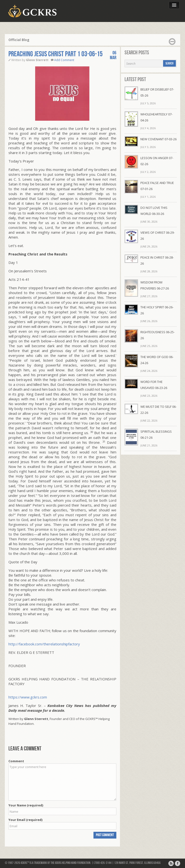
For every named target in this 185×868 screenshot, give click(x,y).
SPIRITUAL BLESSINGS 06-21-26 (156, 434)
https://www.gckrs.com (28, 697)
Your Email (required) (25, 820)
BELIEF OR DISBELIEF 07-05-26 (157, 92)
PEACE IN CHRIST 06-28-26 (157, 260)
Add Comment (64, 60)
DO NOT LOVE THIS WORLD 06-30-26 (154, 211)
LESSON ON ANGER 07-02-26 (157, 161)
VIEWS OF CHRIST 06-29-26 (158, 236)
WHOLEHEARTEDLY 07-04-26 (156, 117)
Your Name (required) (26, 805)
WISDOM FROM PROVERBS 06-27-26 (155, 285)
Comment (16, 761)
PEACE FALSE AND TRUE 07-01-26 (157, 186)
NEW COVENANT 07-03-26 (159, 139)
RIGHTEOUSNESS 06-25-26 (158, 335)
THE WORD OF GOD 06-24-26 (157, 360)
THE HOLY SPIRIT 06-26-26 (157, 310)
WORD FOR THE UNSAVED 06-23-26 (154, 385)
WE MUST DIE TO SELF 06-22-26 (159, 410)
